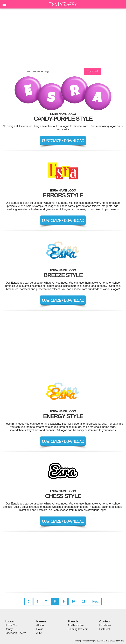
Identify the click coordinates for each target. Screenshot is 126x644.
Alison (40, 625)
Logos (9, 621)
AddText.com (76, 625)
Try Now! (92, 71)
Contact (105, 621)
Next (95, 602)
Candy (9, 629)
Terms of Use (87, 641)
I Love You (11, 625)
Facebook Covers (15, 633)
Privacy (77, 641)
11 (83, 602)
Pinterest (105, 629)
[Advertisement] (63, 38)
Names (41, 621)
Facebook (105, 625)
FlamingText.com (78, 629)
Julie (39, 633)
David (40, 629)
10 (73, 602)
